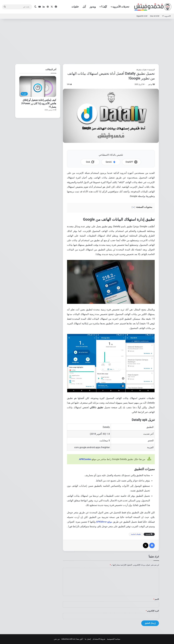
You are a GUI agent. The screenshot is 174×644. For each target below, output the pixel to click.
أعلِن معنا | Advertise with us (72, 639)
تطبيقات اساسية (136, 534)
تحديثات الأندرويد (121, 7)
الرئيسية (152, 70)
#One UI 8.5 (155, 16)
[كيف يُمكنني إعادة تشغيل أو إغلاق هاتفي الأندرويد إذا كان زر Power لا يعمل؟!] (38, 86)
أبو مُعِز (150, 84)
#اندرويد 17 (166, 16)
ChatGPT (131, 162)
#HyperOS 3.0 (142, 16)
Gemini (111, 162)
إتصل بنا (88, 639)
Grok (90, 162)
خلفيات (75, 7)
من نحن (57, 639)
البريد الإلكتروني (152, 611)
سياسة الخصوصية (114, 639)
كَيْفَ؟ (104, 7)
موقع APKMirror (104, 522)
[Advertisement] (87, 41)
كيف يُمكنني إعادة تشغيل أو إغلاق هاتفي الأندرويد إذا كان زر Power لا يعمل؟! (39, 103)
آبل (84, 7)
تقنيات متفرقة (142, 70)
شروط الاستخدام (99, 639)
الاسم (156, 599)
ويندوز (93, 7)
